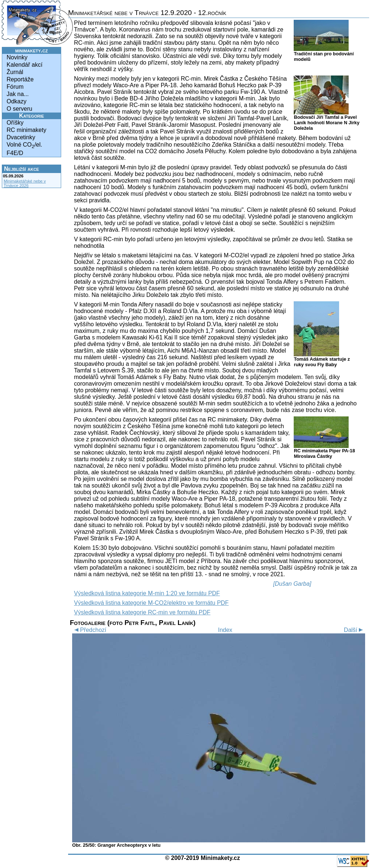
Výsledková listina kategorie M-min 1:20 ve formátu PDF (147, 593)
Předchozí (89, 630)
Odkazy (16, 101)
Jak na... (18, 94)
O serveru (19, 109)
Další (354, 630)
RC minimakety (26, 130)
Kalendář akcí (25, 65)
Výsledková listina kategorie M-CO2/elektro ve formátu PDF (151, 603)
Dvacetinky (21, 137)
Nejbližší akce (21, 169)
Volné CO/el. (24, 145)
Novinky (17, 57)
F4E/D (15, 153)
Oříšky (15, 123)
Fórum (15, 87)
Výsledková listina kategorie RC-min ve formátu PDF (142, 612)
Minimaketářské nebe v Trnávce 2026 (25, 183)
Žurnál (15, 72)
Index (225, 630)
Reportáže (20, 79)
